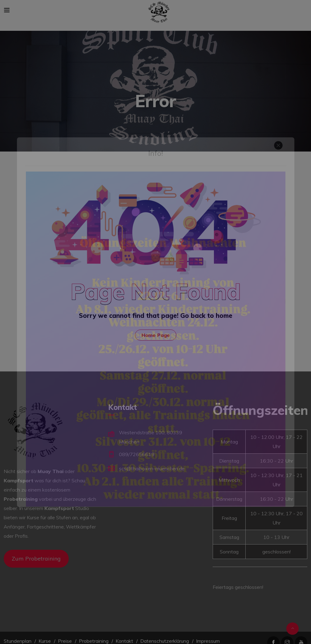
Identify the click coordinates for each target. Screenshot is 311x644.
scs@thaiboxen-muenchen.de (152, 468)
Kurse (45, 641)
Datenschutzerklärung (165, 641)
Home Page (156, 335)
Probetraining (94, 641)
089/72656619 (137, 454)
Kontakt (124, 641)
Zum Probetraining (36, 559)
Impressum (208, 641)
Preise (65, 641)
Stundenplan (18, 641)
